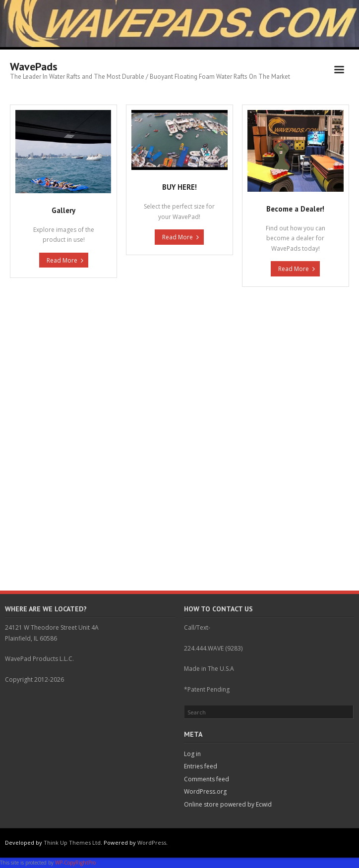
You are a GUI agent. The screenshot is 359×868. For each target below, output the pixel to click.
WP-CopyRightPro (75, 863)
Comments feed (207, 779)
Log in (192, 754)
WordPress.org (205, 791)
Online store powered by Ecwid (228, 804)
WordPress (152, 842)
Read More (62, 260)
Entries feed (201, 766)
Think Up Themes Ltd (72, 842)
